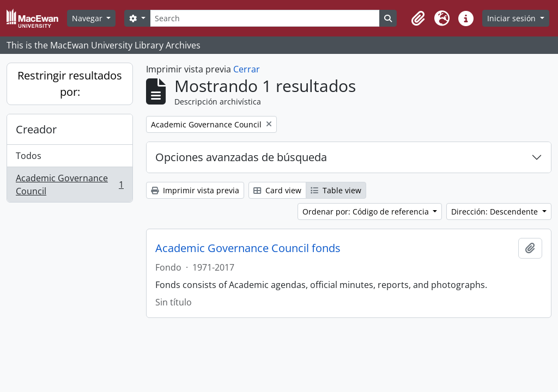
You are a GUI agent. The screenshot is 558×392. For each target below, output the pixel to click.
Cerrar (247, 69)
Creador (36, 129)
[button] (418, 19)
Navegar (88, 18)
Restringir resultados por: (70, 84)
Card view (277, 190)
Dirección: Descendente (496, 212)
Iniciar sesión (512, 18)
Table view (336, 190)
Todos (29, 156)
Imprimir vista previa (195, 190)
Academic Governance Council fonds (248, 248)
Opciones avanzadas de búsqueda (241, 157)
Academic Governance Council (69, 185)
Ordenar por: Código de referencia (367, 212)
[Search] (265, 18)
